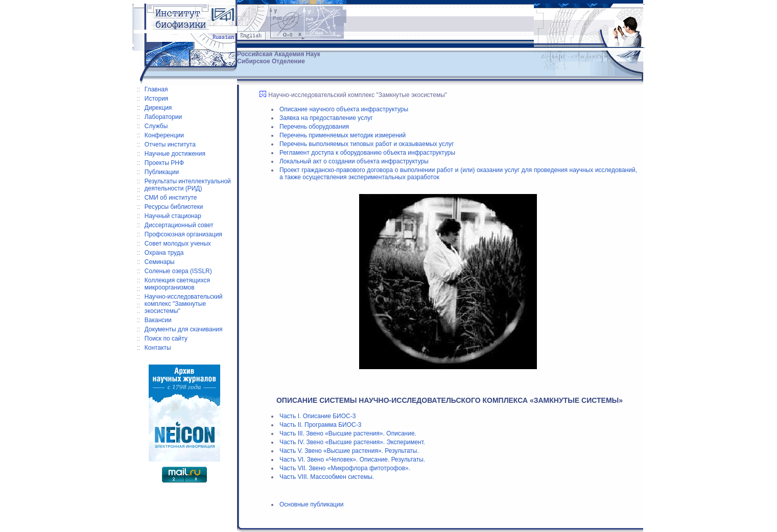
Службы (156, 126)
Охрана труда (164, 253)
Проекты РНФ (164, 163)
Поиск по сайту (166, 338)
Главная (156, 89)
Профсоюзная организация (183, 234)
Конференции (164, 135)
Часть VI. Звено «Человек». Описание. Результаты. (352, 460)
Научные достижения (175, 154)
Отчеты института (170, 144)
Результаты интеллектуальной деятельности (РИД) (188, 185)
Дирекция (158, 108)
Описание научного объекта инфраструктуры (344, 109)
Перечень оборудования (314, 127)
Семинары (160, 262)
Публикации (162, 172)
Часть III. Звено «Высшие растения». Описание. (348, 433)
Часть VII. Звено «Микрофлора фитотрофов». (345, 468)
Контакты (158, 348)
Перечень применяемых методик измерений (343, 135)
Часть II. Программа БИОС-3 (320, 425)
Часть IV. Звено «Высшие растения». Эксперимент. (352, 442)
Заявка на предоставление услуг (326, 118)
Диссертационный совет (179, 225)
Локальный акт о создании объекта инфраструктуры (354, 161)
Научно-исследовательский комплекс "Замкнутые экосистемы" (184, 304)
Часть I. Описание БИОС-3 (317, 416)
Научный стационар (173, 216)
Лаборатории (163, 117)
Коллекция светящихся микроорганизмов (177, 284)
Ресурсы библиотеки (174, 207)
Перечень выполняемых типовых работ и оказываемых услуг (367, 144)
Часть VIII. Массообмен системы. (327, 477)
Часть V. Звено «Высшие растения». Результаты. (349, 451)
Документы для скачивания (184, 329)
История (157, 99)
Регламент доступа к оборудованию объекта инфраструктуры (367, 153)
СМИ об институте (171, 198)
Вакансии (158, 320)
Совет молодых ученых (178, 244)
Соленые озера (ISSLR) (178, 271)
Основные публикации (311, 504)
